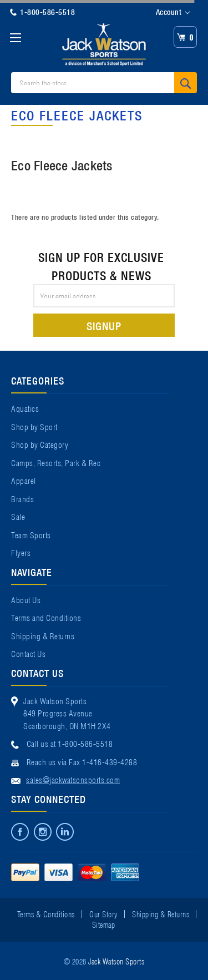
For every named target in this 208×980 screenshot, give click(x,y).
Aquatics (25, 408)
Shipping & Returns (43, 635)
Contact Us (28, 653)
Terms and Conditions (46, 617)
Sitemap (104, 924)
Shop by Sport (34, 426)
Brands (22, 498)
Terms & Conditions (46, 913)
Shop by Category (40, 444)
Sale (18, 516)
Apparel (24, 480)
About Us (26, 599)
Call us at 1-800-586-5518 (70, 743)
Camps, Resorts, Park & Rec (56, 462)
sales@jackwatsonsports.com (73, 779)
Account (173, 12)
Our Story (103, 913)
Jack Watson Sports (116, 961)
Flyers (21, 552)
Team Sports (31, 534)
